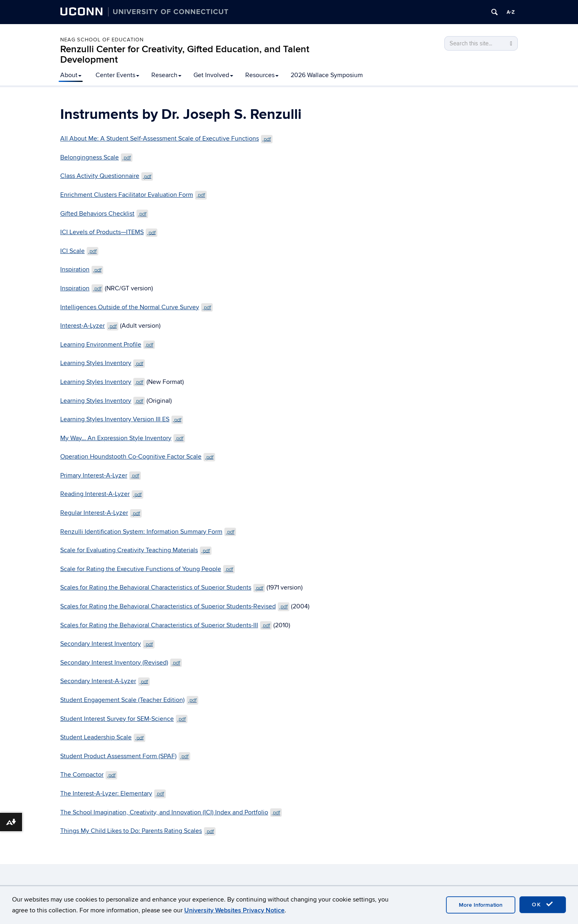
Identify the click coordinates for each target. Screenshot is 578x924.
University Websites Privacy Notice (234, 910)
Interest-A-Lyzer (89, 326)
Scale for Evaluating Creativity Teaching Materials (136, 550)
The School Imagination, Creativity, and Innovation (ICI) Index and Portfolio (171, 812)
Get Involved (213, 75)
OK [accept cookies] (543, 904)
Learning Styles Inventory (103, 363)
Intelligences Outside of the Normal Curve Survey (136, 307)
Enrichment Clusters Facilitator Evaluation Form (133, 195)
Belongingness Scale (96, 157)
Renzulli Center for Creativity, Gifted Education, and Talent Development (185, 54)
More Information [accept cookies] (481, 905)
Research (166, 75)
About (71, 75)
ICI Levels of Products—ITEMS (109, 232)
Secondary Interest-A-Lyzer (105, 681)
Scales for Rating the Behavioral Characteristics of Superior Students (163, 587)
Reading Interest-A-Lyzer (102, 494)
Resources (262, 75)
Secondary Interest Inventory (107, 644)
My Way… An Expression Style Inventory (123, 438)
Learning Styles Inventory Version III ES (122, 419)
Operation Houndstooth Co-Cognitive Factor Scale (138, 457)
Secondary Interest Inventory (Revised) (121, 663)
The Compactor (89, 775)
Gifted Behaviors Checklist (104, 214)
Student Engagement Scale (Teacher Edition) (129, 700)
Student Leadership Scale (103, 737)
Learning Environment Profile (108, 345)
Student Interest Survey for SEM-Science (124, 719)
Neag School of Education (102, 40)
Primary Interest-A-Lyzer (101, 475)
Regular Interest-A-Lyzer (101, 513)
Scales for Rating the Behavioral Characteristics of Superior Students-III (166, 625)
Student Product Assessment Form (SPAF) (125, 756)
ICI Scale (79, 251)
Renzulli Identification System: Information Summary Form (148, 532)
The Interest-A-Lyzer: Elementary (113, 793)
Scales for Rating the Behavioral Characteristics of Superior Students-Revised (175, 606)
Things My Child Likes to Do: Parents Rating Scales (138, 831)
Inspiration (82, 269)
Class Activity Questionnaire (107, 176)
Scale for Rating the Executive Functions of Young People (148, 569)
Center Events (117, 75)
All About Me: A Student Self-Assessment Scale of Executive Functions (166, 139)
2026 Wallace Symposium (327, 75)
